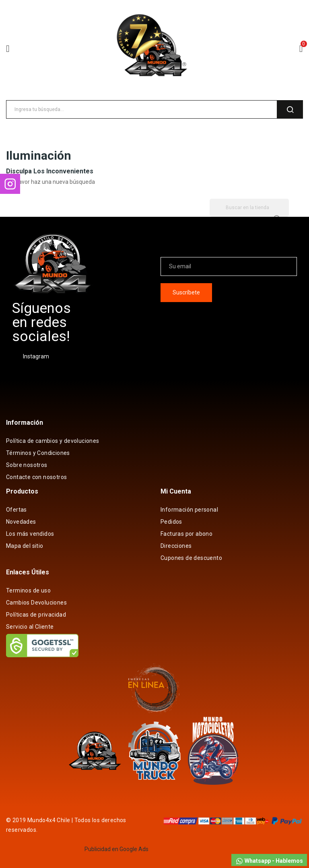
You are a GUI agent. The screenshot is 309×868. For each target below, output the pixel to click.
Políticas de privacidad (36, 615)
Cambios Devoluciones (36, 603)
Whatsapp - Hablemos (269, 861)
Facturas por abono (186, 534)
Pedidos (171, 522)
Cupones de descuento (191, 558)
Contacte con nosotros (36, 477)
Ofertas (16, 510)
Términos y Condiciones (38, 453)
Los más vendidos (30, 534)
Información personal (189, 510)
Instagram (36, 356)
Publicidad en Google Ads (116, 849)
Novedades (21, 522)
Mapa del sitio (25, 546)
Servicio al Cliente (30, 627)
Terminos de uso (28, 590)
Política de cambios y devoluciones (53, 441)
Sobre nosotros (27, 465)
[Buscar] (249, 208)
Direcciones (176, 546)
